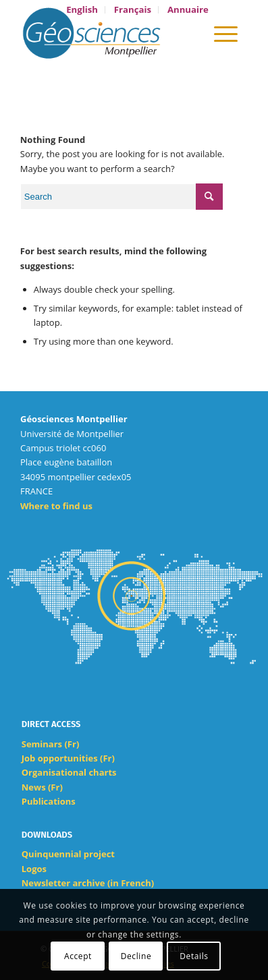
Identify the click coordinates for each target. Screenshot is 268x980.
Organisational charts (69, 772)
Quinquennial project (68, 854)
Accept (78, 956)
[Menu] (226, 33)
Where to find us (56, 506)
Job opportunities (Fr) (68, 758)
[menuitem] (82, 10)
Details (194, 956)
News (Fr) (42, 787)
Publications (49, 801)
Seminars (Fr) (51, 744)
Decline (136, 956)
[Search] (187, 33)
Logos (34, 869)
